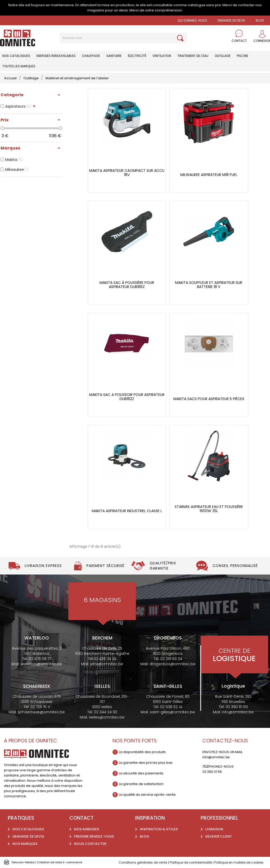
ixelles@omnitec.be (107, 717)
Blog (144, 836)
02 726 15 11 (40, 707)
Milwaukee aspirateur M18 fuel (209, 175)
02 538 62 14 (171, 707)
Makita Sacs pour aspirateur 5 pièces (209, 399)
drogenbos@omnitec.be (172, 664)
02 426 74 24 (105, 659)
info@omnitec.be (238, 712)
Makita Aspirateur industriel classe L (127, 511)
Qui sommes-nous (192, 20)
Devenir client (219, 836)
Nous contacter (90, 844)
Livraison (214, 829)
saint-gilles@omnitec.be (172, 712)
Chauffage (91, 56)
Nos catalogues (16, 56)
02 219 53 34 (171, 659)
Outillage (223, 56)
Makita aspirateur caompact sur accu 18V (127, 173)
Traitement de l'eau (193, 56)
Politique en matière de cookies (243, 862)
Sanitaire (114, 56)
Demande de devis (231, 20)
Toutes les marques (19, 66)
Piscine (242, 56)
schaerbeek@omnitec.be (41, 712)
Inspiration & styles (159, 829)
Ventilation (162, 56)
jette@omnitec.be (107, 664)
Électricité (137, 56)
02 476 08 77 (40, 659)
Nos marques (25, 844)
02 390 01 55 (237, 707)
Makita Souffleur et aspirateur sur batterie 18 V (209, 285)
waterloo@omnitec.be (41, 664)
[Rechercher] (123, 38)
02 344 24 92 (106, 712)
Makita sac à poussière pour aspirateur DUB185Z (127, 285)
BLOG (260, 20)
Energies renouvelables (56, 56)
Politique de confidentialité (191, 862)
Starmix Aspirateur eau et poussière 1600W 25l (209, 509)
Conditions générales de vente (139, 862)
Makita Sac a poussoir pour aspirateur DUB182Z (127, 397)
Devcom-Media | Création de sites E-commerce (52, 862)
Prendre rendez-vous (94, 836)
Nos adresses (87, 829)
